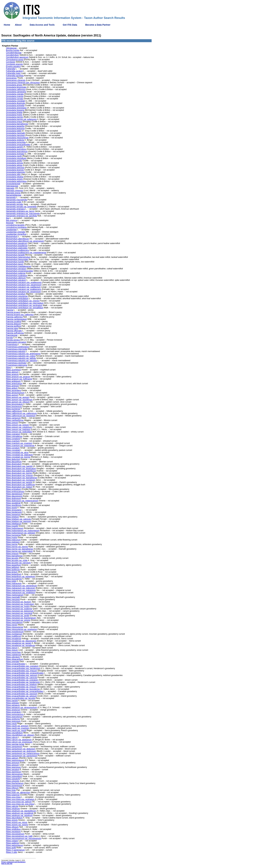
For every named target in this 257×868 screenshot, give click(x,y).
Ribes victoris (12, 820)
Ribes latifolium (13, 567)
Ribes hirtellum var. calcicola (18, 519)
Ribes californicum (14, 411)
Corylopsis (10, 62)
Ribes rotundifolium (14, 733)
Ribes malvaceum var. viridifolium (20, 593)
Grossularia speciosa (15, 168)
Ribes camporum (13, 418)
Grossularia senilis (14, 161)
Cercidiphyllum (12, 55)
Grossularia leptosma (15, 129)
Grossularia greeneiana (16, 108)
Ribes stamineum (14, 772)
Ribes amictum (12, 386)
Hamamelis (11, 197)
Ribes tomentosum (14, 786)
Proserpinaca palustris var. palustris (21, 361)
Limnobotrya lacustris (15, 225)
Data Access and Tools (42, 25)
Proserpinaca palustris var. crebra (21, 356)
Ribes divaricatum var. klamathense (21, 478)
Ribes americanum (14, 384)
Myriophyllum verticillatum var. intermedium (25, 303)
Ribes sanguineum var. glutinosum (21, 751)
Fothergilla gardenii (14, 71)
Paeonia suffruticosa (15, 333)
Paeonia (10, 310)
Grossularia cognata (15, 94)
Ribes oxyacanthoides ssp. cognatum (22, 666)
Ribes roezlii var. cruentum (17, 728)
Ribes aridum (12, 388)
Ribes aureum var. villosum (18, 402)
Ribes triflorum (12, 788)
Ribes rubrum (12, 737)
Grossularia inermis (14, 117)
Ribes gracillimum (14, 505)
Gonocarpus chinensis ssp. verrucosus (23, 83)
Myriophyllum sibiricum (16, 278)
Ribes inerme (12, 544)
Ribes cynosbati (13, 450)
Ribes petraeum (13, 705)
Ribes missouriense (15, 627)
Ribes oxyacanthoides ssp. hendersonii (23, 668)
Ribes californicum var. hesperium (21, 416)
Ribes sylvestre (13, 781)
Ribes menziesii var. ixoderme (19, 609)
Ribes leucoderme (14, 579)
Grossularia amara (14, 85)
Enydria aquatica (13, 66)
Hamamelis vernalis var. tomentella (21, 207)
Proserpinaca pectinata (16, 363)
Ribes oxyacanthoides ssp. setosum (22, 675)
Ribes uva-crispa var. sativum (19, 802)
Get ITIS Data (70, 25)
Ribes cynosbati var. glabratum (19, 455)
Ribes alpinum (12, 372)
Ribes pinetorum (13, 710)
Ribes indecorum (13, 540)
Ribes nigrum (12, 648)
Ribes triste (11, 790)
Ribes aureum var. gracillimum (19, 400)
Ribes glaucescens (14, 496)
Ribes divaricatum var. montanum (20, 480)
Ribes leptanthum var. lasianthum (20, 577)
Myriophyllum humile (15, 262)
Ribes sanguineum (14, 747)
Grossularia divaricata (15, 103)
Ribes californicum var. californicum (21, 413)
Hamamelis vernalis (15, 204)
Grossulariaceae (13, 184)
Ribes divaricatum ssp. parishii (19, 466)
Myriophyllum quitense (16, 273)
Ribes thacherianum (15, 783)
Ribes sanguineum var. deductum (20, 749)
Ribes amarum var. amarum (18, 377)
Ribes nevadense (14, 639)
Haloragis (10, 188)
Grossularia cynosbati (15, 101)
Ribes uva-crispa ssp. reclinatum (20, 799)
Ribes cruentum (13, 441)
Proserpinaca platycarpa (16, 365)
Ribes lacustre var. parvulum (18, 563)
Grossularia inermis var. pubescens (21, 119)
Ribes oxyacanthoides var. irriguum (21, 687)
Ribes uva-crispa (13, 797)
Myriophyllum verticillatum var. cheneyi (23, 301)
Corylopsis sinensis (14, 64)
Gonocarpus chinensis (16, 80)
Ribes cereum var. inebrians (18, 429)
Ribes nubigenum (14, 655)
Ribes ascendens (13, 390)
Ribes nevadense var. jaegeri (19, 643)
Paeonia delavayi (13, 324)
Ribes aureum (12, 395)
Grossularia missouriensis (17, 138)
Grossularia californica (16, 89)
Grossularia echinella (15, 106)
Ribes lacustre (12, 558)
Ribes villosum (12, 827)
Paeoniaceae (12, 335)
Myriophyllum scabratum (17, 276)
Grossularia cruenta (15, 96)
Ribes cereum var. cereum (17, 425)
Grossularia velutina (15, 177)
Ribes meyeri (12, 625)
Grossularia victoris (14, 179)
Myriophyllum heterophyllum (18, 257)
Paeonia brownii (13, 312)
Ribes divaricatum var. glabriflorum (21, 471)
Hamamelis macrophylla (16, 200)
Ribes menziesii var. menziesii (19, 613)
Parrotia (9, 338)
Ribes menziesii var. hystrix (18, 606)
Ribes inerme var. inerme (17, 547)
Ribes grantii (11, 508)
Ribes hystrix (12, 537)
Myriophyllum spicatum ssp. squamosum (24, 285)
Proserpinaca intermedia (17, 349)
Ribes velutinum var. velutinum (19, 815)
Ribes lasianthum (13, 565)
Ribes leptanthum (14, 574)
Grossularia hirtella (14, 112)
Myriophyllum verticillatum (17, 299)
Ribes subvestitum (14, 776)
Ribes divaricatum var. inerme (19, 473)
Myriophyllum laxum (15, 264)
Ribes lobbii (11, 581)
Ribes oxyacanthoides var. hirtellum (21, 685)
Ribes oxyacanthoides (15, 664)
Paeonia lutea (12, 328)
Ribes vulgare (12, 841)
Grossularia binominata (16, 87)
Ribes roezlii (11, 724)
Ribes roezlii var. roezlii (16, 730)
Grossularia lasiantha (15, 126)
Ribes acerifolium (13, 370)
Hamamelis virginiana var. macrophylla (23, 214)
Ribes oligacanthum (15, 659)
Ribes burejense (13, 409)
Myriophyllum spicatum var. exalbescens (24, 289)
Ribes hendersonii (14, 512)
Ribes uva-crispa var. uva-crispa (20, 804)
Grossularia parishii (14, 147)
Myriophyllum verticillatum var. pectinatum (24, 305)
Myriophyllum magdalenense (18, 266)
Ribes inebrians (13, 542)
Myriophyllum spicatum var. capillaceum (23, 287)
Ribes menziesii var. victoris (18, 620)
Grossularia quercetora (16, 149)
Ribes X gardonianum (15, 850)
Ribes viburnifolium (14, 818)
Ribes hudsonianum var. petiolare (20, 533)
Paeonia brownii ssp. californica (20, 315)
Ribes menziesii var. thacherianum (21, 618)
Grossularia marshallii (15, 133)
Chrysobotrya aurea (15, 60)
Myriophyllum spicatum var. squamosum (23, 292)
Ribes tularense (13, 795)
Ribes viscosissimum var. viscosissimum (24, 838)
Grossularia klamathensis (17, 124)
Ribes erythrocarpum (15, 492)
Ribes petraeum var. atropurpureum (21, 707)
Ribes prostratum (13, 712)
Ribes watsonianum (15, 845)
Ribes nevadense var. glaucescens (21, 641)
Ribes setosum (12, 765)
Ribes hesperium (13, 514)
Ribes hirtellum (12, 517)
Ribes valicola (12, 806)
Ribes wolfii (11, 848)
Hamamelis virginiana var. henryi (20, 211)
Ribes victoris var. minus (16, 822)
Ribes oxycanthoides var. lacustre (21, 698)
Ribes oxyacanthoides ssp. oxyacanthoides (25, 673)
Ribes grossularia (14, 510)
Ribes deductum (13, 459)
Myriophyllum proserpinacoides (19, 271)
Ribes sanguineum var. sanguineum (22, 756)
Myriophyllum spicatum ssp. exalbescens (24, 282)
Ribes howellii (12, 526)
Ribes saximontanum (15, 760)
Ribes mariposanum (15, 595)
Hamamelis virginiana (15, 209)
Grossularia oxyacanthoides (18, 145)
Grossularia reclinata (15, 154)
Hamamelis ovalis (14, 202)
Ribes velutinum (13, 809)
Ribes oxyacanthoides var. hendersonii (23, 682)
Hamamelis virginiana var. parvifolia (21, 216)
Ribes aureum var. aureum (17, 397)
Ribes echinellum (13, 489)
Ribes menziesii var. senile (17, 616)
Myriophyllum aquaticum (16, 243)
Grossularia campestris (16, 92)
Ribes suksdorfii (13, 779)
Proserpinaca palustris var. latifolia (21, 358)
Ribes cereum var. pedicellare (19, 432)
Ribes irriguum (12, 554)
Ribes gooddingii (13, 503)
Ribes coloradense (14, 436)
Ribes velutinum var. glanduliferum (21, 811)
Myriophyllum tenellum (16, 294)
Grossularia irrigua (14, 122)
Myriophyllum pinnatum (16, 269)
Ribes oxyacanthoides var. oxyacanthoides (25, 691)
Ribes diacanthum (14, 462)
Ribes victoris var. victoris (17, 825)
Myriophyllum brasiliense (17, 246)
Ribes (8, 367)
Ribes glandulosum (14, 494)
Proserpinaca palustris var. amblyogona (23, 354)
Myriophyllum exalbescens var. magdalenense (26, 253)
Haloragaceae (12, 186)
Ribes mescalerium (14, 622)
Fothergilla (10, 69)
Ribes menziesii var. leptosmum (20, 611)
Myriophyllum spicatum (16, 280)
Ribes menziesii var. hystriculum (20, 604)
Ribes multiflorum (14, 636)
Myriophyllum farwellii (15, 255)
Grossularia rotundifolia (16, 158)
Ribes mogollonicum (15, 632)
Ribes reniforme (13, 719)
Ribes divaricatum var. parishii (19, 482)
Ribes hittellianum (14, 524)
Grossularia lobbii (14, 131)
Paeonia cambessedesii (16, 319)
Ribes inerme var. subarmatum (19, 551)
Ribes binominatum (14, 404)
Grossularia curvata (14, 99)
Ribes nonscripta (13, 652)
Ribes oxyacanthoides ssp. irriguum (21, 671)
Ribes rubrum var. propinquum (19, 742)
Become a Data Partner (98, 25)
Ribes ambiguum (13, 381)
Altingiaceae (11, 48)
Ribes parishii (12, 701)
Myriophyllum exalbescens (17, 250)
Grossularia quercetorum (17, 151)
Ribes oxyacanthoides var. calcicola (21, 678)
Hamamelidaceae (14, 195)
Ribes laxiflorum (13, 570)
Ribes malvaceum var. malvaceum (21, 590)
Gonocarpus (11, 78)
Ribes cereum (12, 423)
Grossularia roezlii (14, 156)
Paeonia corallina (13, 321)
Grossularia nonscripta (16, 142)
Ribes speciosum (13, 767)
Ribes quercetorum (14, 717)
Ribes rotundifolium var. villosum (20, 735)
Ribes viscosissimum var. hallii (19, 836)
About (18, 25)
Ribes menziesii (13, 600)
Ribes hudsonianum (15, 528)
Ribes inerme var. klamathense (19, 549)
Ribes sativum (12, 758)
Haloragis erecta (13, 193)
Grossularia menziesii (15, 135)
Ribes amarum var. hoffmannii (19, 379)
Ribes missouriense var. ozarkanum (21, 629)
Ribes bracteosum (14, 407)
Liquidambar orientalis (15, 232)
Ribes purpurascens (15, 714)
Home (7, 25)
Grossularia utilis (13, 174)
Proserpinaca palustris (16, 351)
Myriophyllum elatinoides (17, 248)
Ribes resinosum (13, 721)
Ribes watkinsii (12, 843)
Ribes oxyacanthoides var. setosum (21, 696)
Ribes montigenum (14, 634)
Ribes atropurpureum (15, 393)
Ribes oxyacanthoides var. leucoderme (23, 689)
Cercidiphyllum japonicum (17, 57)
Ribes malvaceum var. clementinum (21, 586)
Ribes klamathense (14, 556)
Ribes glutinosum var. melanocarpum (22, 501)
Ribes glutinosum (13, 498)
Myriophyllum (12, 236)
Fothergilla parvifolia (15, 76)
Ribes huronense (13, 535)
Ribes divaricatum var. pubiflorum (20, 485)
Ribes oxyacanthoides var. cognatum (22, 680)
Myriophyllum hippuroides (17, 259)
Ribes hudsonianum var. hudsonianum (23, 531)
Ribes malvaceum (14, 583)
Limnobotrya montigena (16, 227)
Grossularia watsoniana (16, 181)
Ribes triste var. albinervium (18, 793)
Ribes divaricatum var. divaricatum (21, 469)
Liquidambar (11, 230)
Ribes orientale (12, 662)
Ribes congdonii (13, 439)
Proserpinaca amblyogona (17, 347)
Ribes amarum (12, 374)
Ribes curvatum (13, 448)
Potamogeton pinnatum (16, 342)
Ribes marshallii (13, 597)
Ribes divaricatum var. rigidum (19, 487)
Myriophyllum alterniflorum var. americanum (25, 241)
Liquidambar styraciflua (16, 234)
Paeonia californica (14, 317)
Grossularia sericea (14, 163)
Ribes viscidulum (13, 832)
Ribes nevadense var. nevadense (20, 645)
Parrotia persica (13, 340)
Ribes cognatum (13, 434)
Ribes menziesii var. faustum (18, 602)
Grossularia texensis (15, 170)
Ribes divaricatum (14, 464)
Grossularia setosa (14, 165)
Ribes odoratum (13, 657)
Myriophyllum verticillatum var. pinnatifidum (25, 308)
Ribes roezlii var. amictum (17, 726)
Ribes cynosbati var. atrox (17, 452)
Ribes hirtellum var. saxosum (18, 521)
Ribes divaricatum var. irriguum (19, 475)
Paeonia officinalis (14, 331)
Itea (8, 218)
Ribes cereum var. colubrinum (19, 427)
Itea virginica (11, 220)
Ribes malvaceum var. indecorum (20, 588)
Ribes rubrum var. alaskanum (19, 740)
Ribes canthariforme (15, 420)
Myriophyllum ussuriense (17, 296)
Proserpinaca (12, 344)
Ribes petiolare (12, 703)
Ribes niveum (12, 650)
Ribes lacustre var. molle (17, 560)
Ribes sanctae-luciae (15, 744)
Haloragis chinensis (14, 191)
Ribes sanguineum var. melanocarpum (23, 753)
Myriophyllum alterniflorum (17, 239)
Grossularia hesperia (15, 110)
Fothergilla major (13, 73)
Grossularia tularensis (15, 172)
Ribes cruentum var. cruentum (19, 443)
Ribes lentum (12, 572)
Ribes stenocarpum (14, 774)
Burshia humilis (13, 50)
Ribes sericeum (13, 763)
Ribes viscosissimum (15, 834)
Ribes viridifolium (13, 829)
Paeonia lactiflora (13, 326)
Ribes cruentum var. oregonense (20, 446)
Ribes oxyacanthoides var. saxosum (22, 694)
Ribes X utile (11, 852)
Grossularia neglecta (15, 140)
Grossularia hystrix (14, 115)
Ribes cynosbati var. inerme (18, 457)
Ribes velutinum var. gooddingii (20, 813)
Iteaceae (10, 223)
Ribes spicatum (13, 770)
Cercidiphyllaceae (14, 53)
